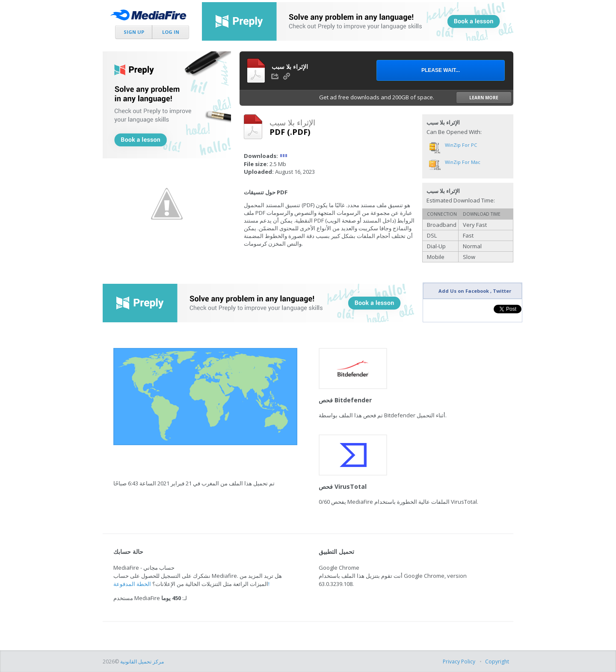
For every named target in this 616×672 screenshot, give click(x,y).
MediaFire (151, 17)
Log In (171, 32)
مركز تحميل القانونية (142, 662)
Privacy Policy (459, 662)
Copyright (497, 662)
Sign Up (134, 32)
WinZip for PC (461, 145)
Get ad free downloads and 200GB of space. (415, 98)
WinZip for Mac (463, 162)
